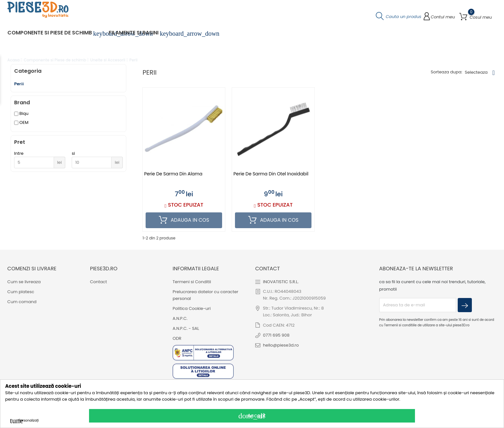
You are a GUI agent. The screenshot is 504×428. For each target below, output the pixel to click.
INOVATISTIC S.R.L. (281, 282)
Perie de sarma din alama (173, 176)
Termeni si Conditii (192, 282)
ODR (177, 338)
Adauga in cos (184, 222)
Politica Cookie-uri (192, 308)
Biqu (24, 115)
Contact (99, 282)
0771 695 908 (276, 335)
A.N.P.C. (180, 318)
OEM (24, 124)
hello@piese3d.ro (281, 345)
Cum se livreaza (24, 282)
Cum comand (22, 302)
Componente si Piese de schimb (54, 35)
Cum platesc (21, 292)
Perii (19, 85)
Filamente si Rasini (137, 35)
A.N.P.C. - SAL (186, 328)
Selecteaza (476, 74)
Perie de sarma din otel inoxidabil (271, 176)
